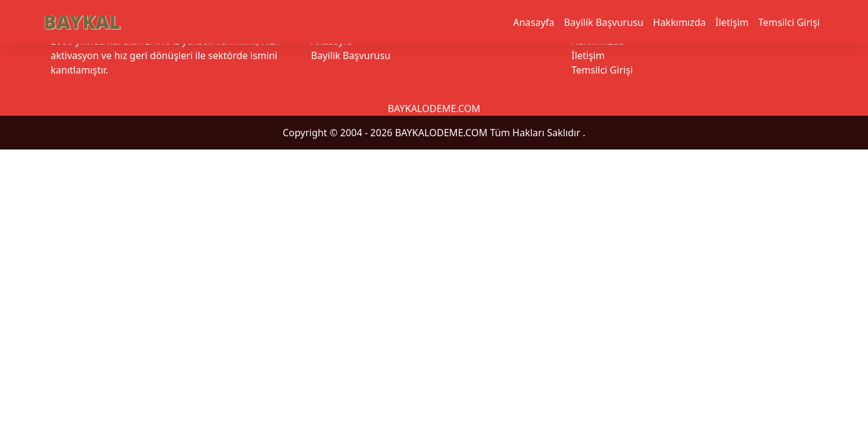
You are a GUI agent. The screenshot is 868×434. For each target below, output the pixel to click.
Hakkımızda (679, 22)
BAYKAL (82, 21)
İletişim (732, 22)
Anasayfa (533, 22)
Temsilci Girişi (789, 22)
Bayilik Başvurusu (604, 22)
